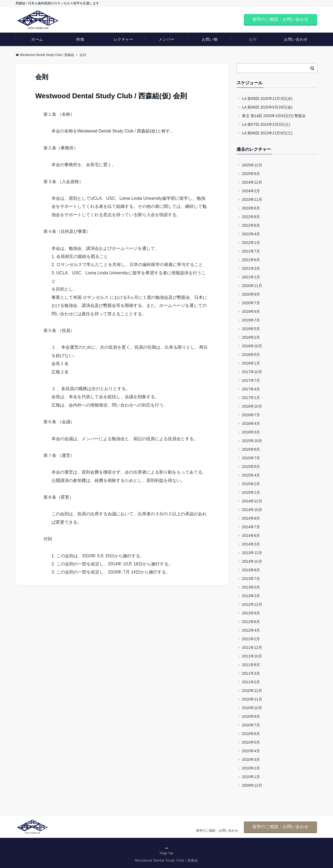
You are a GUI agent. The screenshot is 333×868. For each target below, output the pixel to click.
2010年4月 (251, 751)
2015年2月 (251, 484)
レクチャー (124, 39)
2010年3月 (251, 759)
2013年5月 (251, 587)
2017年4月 (251, 389)
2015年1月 (251, 492)
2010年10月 (252, 708)
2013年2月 (251, 596)
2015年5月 (251, 467)
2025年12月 (252, 165)
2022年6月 (251, 225)
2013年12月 (252, 553)
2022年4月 (251, 234)
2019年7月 (251, 320)
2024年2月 (251, 191)
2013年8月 (251, 570)
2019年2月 (251, 337)
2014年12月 (252, 501)
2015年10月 (252, 441)
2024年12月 (252, 182)
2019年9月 (251, 311)
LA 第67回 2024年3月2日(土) (266, 124)
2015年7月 (251, 458)
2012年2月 (251, 639)
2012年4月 (251, 630)
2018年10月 (252, 346)
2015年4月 (251, 475)
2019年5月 (251, 329)
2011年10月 (252, 656)
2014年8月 (251, 518)
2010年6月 (251, 734)
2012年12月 (252, 604)
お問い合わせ (296, 39)
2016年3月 (251, 432)
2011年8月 (251, 665)
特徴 (80, 39)
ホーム (37, 39)
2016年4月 (251, 423)
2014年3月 (251, 544)
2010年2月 (251, 768)
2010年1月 (251, 777)
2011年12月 (252, 647)
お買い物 (210, 39)
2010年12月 (252, 691)
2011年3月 (251, 673)
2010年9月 (251, 716)
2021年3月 (251, 268)
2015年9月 (251, 449)
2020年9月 (251, 294)
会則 (253, 39)
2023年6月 (251, 208)
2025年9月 (251, 174)
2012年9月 (251, 613)
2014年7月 (251, 527)
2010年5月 (251, 742)
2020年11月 (252, 286)
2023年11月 (252, 199)
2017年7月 (251, 380)
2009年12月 (252, 785)
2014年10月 (252, 510)
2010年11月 (252, 699)
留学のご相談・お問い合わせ (280, 19)
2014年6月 (251, 535)
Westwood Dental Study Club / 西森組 (45, 55)
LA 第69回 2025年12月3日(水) (267, 99)
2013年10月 (252, 561)
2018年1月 (251, 363)
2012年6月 (251, 622)
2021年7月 (251, 251)
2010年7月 (251, 725)
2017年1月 (251, 398)
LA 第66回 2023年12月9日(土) (267, 133)
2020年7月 (251, 303)
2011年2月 (251, 682)
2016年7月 (251, 415)
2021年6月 (251, 260)
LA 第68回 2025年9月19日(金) (267, 107)
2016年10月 (252, 406)
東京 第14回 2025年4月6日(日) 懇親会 (274, 116)
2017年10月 (252, 372)
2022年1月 (251, 243)
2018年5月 (251, 355)
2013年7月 (251, 579)
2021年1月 (251, 277)
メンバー (166, 39)
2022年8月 (251, 217)
